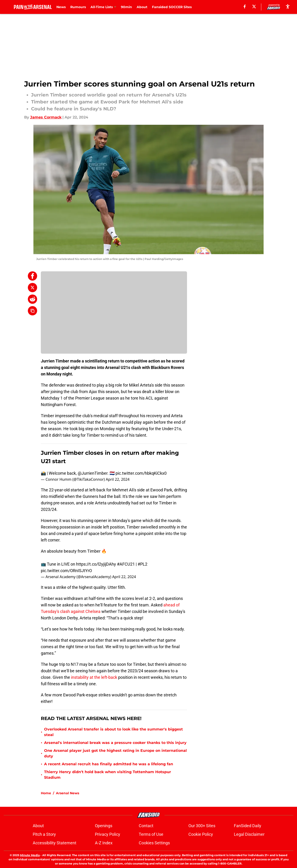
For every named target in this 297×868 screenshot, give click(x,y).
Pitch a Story (44, 834)
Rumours (78, 7)
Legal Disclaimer (249, 834)
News (61, 7)
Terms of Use (151, 834)
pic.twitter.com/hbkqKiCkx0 (141, 473)
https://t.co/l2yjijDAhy (96, 564)
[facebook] (245, 6)
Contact (146, 826)
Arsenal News (68, 793)
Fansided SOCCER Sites (172, 7)
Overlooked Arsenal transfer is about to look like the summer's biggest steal (113, 732)
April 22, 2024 (118, 479)
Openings (104, 826)
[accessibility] (288, 6)
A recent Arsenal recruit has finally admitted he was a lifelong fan (109, 764)
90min (126, 7)
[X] (254, 6)
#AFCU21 (126, 564)
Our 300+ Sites (202, 826)
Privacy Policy (108, 834)
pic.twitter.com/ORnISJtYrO (66, 571)
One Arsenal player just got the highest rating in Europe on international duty (115, 753)
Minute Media (30, 855)
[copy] (32, 311)
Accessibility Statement (55, 843)
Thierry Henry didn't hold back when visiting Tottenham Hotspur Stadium (108, 775)
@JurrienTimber (93, 473)
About (142, 7)
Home (46, 793)
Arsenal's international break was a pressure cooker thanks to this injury (115, 743)
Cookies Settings (154, 843)
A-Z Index (104, 843)
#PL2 (142, 564)
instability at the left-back (94, 677)
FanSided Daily (248, 826)
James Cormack (46, 117)
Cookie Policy (201, 834)
